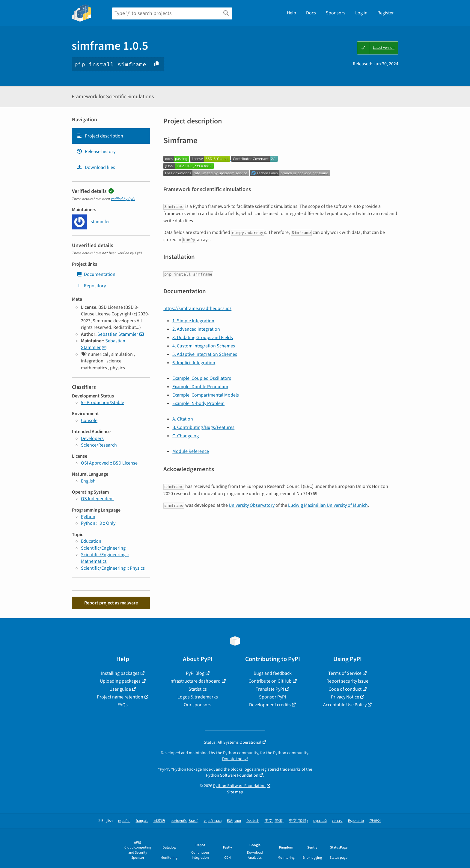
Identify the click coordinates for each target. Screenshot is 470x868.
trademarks (290, 769)
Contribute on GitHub (270, 681)
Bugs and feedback (273, 673)
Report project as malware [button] (111, 603)
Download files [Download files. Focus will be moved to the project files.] (96, 167)
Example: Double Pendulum (200, 387)
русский (320, 821)
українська (213, 821)
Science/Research (99, 445)
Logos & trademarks (198, 697)
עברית (337, 821)
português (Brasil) (184, 821)
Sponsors (336, 13)
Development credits (270, 705)
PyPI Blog (195, 673)
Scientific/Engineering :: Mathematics (105, 558)
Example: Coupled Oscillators (202, 378)
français (142, 821)
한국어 (375, 821)
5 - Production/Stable (103, 403)
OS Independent (97, 499)
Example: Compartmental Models (206, 395)
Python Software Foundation (232, 775)
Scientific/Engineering (103, 548)
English (88, 481)
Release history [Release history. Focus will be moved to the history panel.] (96, 152)
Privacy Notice (345, 697)
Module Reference (191, 451)
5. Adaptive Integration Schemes (205, 354)
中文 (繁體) (298, 821)
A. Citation (183, 419)
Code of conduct (345, 689)
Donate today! (235, 759)
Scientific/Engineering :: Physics (113, 568)
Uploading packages (120, 681)
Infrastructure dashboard (195, 681)
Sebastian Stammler (118, 334)
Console (89, 421)
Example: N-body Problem (198, 403)
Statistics (198, 689)
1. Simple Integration (193, 321)
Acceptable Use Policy (345, 705)
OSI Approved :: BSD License (109, 463)
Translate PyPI (270, 689)
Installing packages (120, 673)
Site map (235, 792)
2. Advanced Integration (196, 329)
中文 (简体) (274, 821)
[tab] (111, 136)
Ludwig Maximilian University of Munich (328, 505)
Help (292, 13)
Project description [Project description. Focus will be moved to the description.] (100, 136)
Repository (91, 286)
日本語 (159, 821)
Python (88, 517)
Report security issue (347, 681)
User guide (120, 689)
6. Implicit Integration (194, 363)
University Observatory (252, 505)
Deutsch (253, 821)
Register (386, 13)
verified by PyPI (123, 199)
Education (91, 541)
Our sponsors (198, 705)
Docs (311, 13)
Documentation (96, 274)
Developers (92, 438)
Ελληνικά (234, 821)
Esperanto (356, 821)
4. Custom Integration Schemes (204, 346)
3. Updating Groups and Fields (203, 338)
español (124, 821)
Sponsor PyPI (272, 697)
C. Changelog (186, 436)
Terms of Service (345, 673)
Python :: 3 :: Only (98, 523)
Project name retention (120, 697)
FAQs (123, 705)
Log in (361, 13)
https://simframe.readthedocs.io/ (197, 309)
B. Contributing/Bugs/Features (203, 427)
